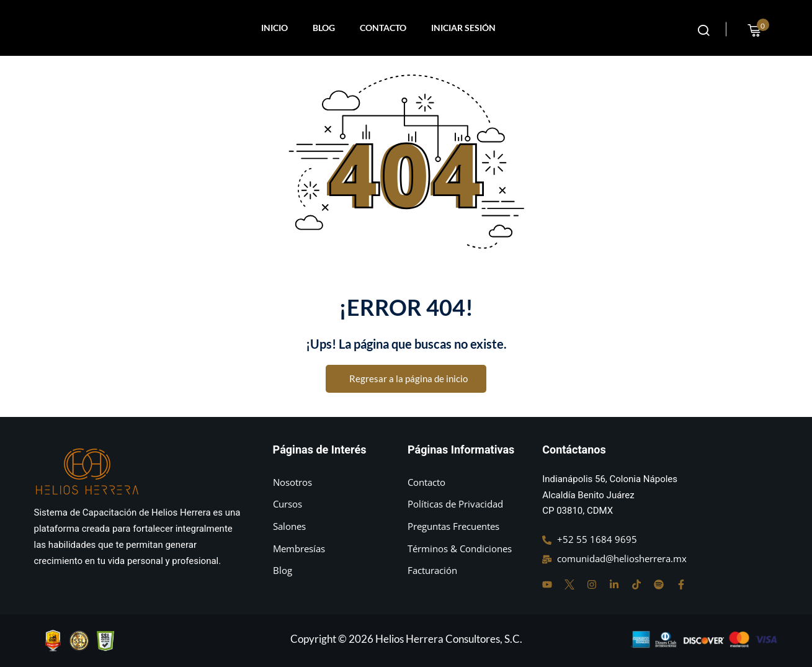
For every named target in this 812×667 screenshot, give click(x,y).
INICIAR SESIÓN (463, 28)
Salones (289, 526)
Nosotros (292, 482)
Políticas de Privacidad (455, 504)
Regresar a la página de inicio (406, 379)
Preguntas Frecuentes (453, 526)
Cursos (288, 504)
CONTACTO (383, 28)
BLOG (324, 28)
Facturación (432, 570)
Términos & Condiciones (460, 548)
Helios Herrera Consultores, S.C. (449, 639)
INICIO (274, 28)
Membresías (299, 548)
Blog (283, 570)
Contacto (426, 482)
